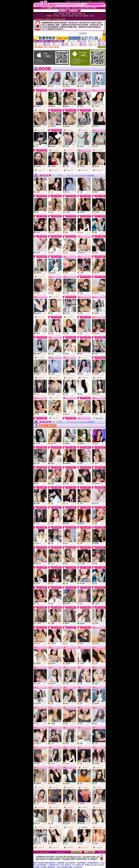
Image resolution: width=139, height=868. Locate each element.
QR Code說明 (101, 47)
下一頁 (83, 175)
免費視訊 (45, 86)
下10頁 (88, 175)
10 (80, 175)
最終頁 (92, 175)
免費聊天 (89, 212)
